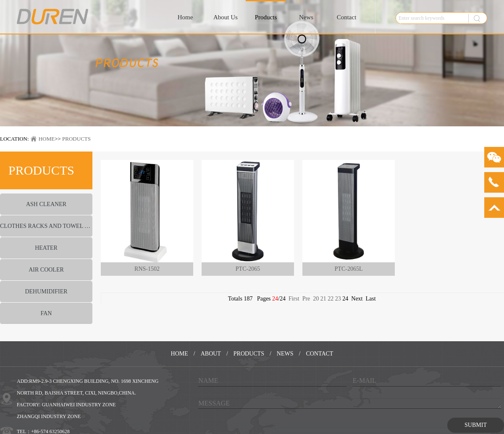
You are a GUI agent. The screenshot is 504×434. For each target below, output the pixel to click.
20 (316, 299)
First (294, 299)
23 (338, 299)
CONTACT (319, 354)
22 (331, 299)
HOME (47, 139)
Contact (347, 17)
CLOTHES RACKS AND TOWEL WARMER (46, 226)
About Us (226, 17)
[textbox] (430, 18)
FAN (46, 313)
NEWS (285, 354)
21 (323, 299)
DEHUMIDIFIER (46, 292)
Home (185, 17)
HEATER (46, 248)
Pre (306, 299)
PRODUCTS (76, 139)
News (306, 17)
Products (266, 17)
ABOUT (211, 354)
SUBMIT (476, 425)
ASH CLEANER (46, 204)
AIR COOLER (46, 270)
